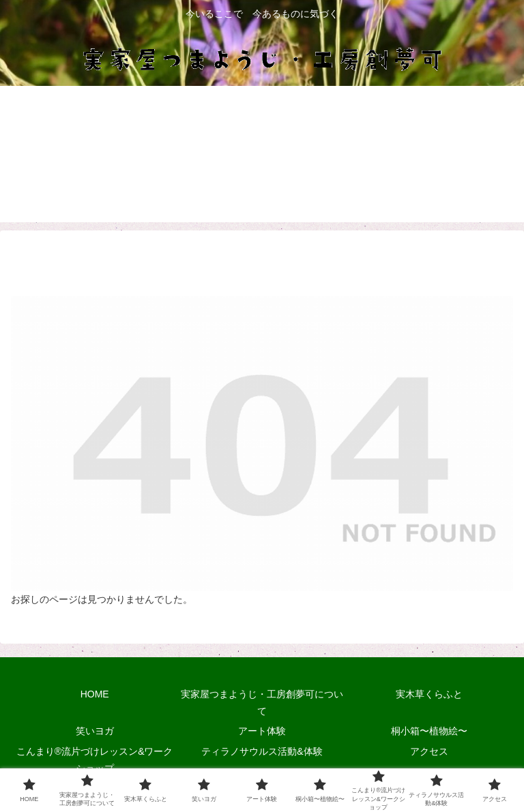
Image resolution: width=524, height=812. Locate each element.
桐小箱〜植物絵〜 (429, 731)
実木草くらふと (429, 694)
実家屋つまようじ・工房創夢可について (262, 703)
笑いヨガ (95, 731)
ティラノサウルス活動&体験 (262, 751)
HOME (95, 694)
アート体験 (262, 731)
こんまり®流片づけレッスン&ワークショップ (95, 760)
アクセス (429, 751)
